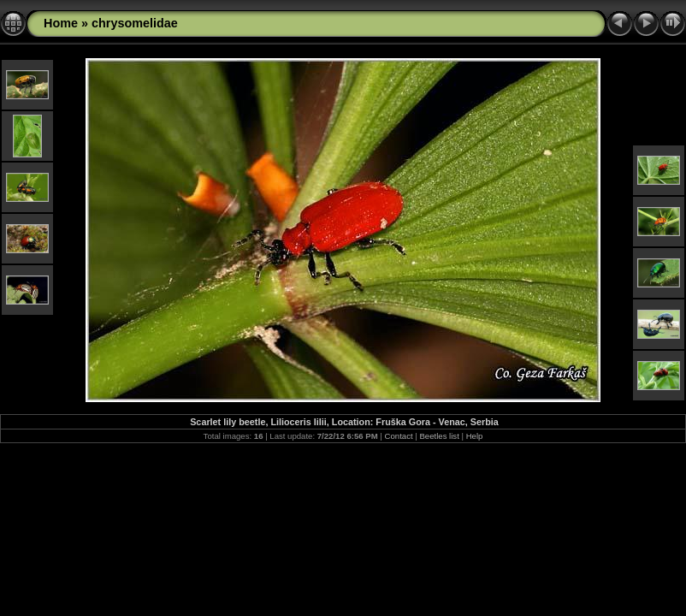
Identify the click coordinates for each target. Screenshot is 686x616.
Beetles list (439, 436)
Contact (399, 436)
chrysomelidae (135, 23)
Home (61, 23)
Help (475, 436)
